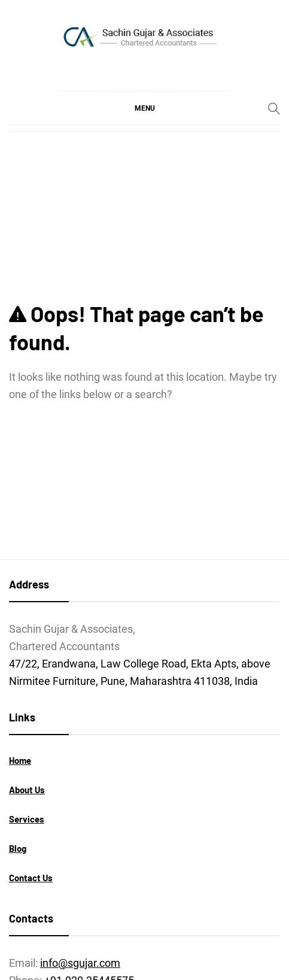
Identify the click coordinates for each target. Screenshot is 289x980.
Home (20, 760)
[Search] (274, 108)
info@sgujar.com (80, 963)
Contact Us (31, 878)
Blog (18, 848)
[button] (144, 108)
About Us (27, 790)
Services (27, 819)
